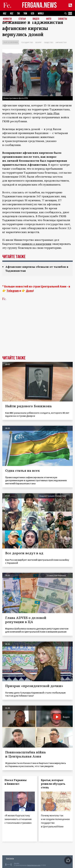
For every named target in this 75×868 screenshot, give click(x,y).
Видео (36, 19)
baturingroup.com (34, 865)
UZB (32, 14)
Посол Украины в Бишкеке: (16, 782)
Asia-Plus (53, 113)
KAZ (5, 14)
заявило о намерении (36, 244)
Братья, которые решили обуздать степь (53, 784)
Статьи (22, 19)
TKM (25, 14)
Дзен (29, 291)
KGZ (12, 14)
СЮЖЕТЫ (63, 19)
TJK (18, 14)
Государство (27, 42)
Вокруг (39, 42)
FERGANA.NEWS (39, 5)
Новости (7, 19)
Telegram (13, 291)
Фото (49, 19)
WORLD (41, 14)
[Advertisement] (37, 333)
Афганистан (61, 42)
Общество (49, 42)
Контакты (10, 858)
